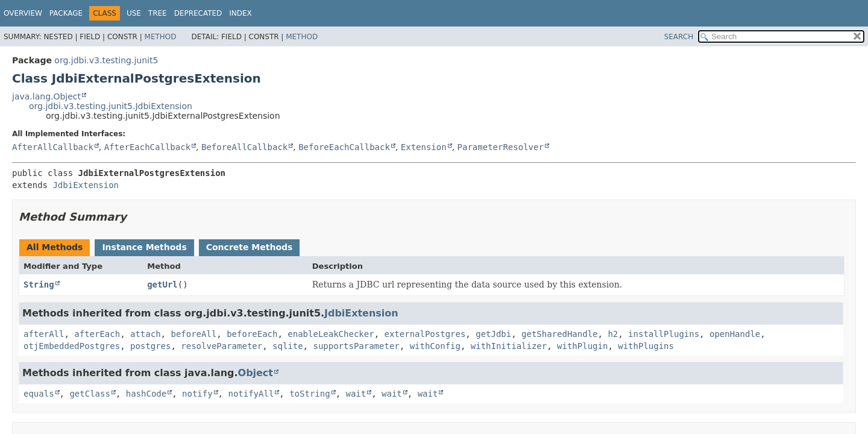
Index (241, 13)
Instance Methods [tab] (144, 247)
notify (197, 394)
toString (310, 394)
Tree (158, 13)
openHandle (735, 334)
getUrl (162, 285)
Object (256, 373)
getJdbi (493, 334)
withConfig (435, 346)
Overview (23, 13)
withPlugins (646, 346)
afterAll (44, 334)
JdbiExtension (86, 185)
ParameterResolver (501, 147)
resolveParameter (222, 346)
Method (161, 37)
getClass (90, 394)
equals (39, 394)
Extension (424, 147)
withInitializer (509, 346)
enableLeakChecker (331, 334)
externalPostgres (425, 334)
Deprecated (198, 13)
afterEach (97, 334)
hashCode (146, 394)
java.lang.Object (46, 96)
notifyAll (251, 394)
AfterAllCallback (53, 147)
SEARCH (679, 37)
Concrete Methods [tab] (250, 247)
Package (66, 13)
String (39, 285)
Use (134, 13)
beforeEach (252, 334)
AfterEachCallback (147, 147)
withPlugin (582, 346)
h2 (613, 334)
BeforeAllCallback (244, 147)
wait (356, 394)
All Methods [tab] (55, 247)
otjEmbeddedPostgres (72, 346)
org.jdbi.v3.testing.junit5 (106, 60)
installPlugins (664, 334)
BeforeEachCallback (344, 147)
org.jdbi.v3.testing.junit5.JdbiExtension (111, 106)
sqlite (288, 346)
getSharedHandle (559, 334)
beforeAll (193, 334)
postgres (150, 346)
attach (146, 334)
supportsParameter (356, 346)
